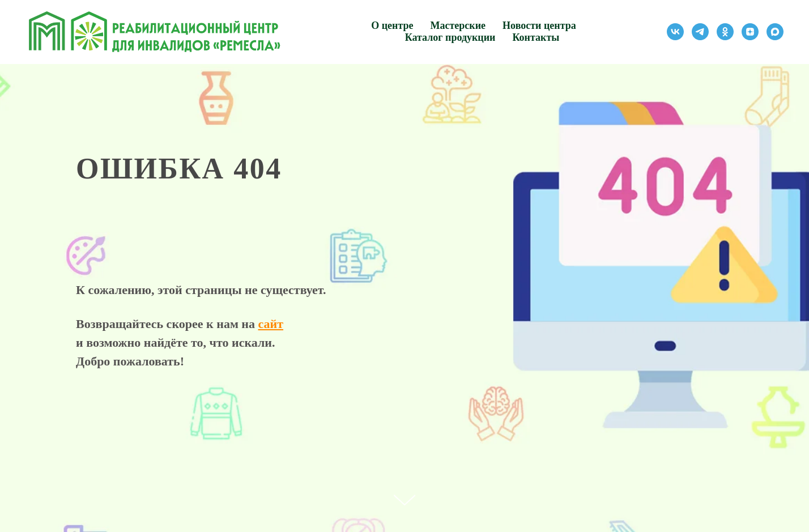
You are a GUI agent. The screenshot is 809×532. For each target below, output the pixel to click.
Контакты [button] (536, 37)
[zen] (750, 32)
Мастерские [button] (458, 25)
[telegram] (700, 32)
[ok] (725, 32)
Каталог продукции (450, 37)
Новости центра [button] (539, 25)
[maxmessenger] (775, 32)
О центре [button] (392, 25)
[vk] (675, 32)
